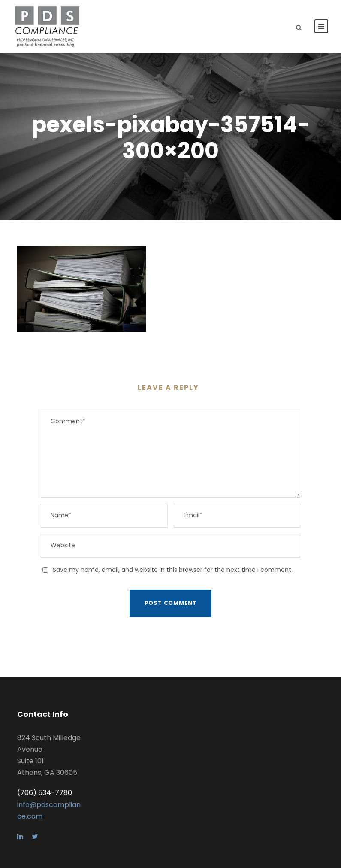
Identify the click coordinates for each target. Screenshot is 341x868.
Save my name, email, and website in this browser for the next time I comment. (173, 570)
